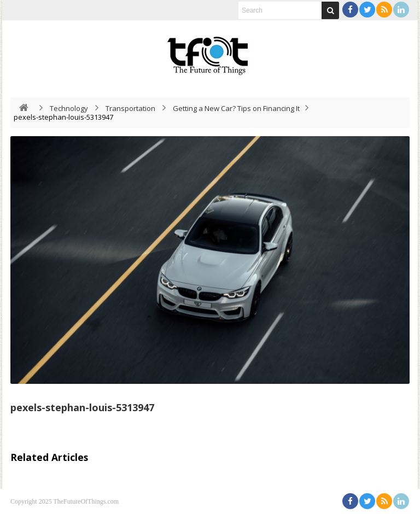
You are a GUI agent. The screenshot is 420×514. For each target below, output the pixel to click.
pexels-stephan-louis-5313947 (82, 407)
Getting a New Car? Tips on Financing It (236, 108)
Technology (69, 108)
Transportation (130, 108)
